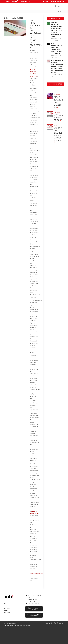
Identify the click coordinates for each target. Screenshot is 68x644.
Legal (32, 52)
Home (6, 604)
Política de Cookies (9, 626)
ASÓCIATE (46, 1)
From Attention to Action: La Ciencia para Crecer (59, 118)
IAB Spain (7, 613)
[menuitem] (46, 1)
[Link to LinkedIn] (52, 623)
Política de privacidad (19, 626)
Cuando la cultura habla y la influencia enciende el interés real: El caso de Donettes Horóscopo (59, 134)
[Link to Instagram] (55, 623)
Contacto (8, 615)
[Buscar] (55, 6)
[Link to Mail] (62, 623)
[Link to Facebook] (57, 623)
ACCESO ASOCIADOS (57, 1)
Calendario (8, 606)
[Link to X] (47, 623)
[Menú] (59, 6)
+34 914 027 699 (11, 1)
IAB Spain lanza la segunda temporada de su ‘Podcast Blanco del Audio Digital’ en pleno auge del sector (57, 66)
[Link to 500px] (50, 623)
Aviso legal (28, 626)
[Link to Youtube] (60, 623)
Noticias (36, 52)
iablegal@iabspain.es (37, 573)
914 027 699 (31, 602)
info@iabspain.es (33, 604)
